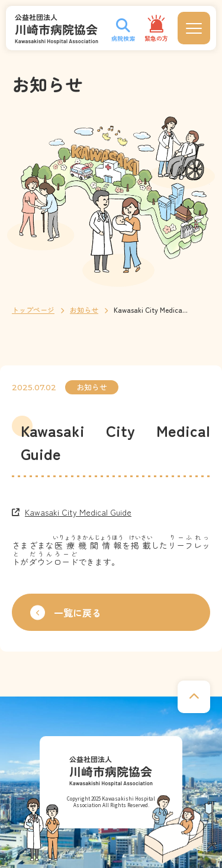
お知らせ (84, 310)
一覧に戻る (66, 612)
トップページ (33, 310)
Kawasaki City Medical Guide (78, 512)
